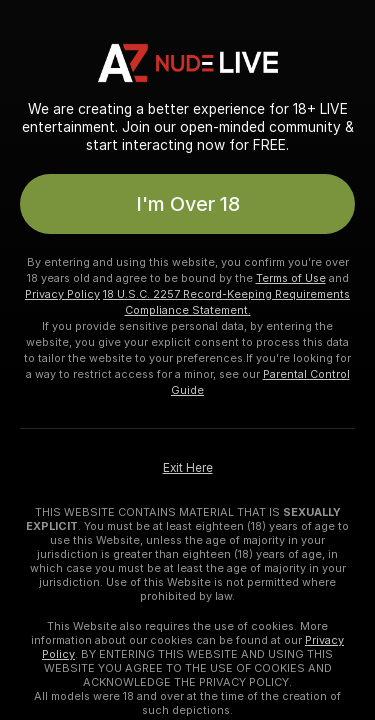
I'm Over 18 (188, 204)
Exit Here (188, 468)
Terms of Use (291, 278)
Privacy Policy (62, 294)
